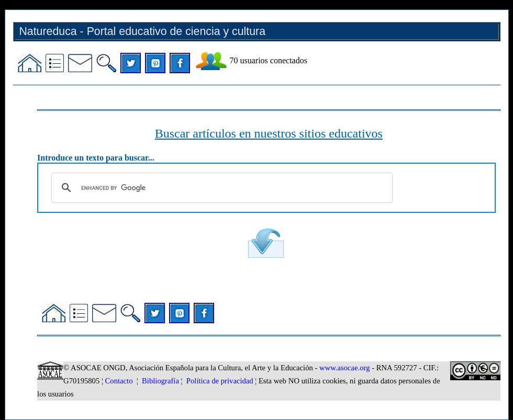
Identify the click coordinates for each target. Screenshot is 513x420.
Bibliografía (160, 381)
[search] (220, 188)
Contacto (119, 381)
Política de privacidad (220, 381)
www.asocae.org (344, 368)
